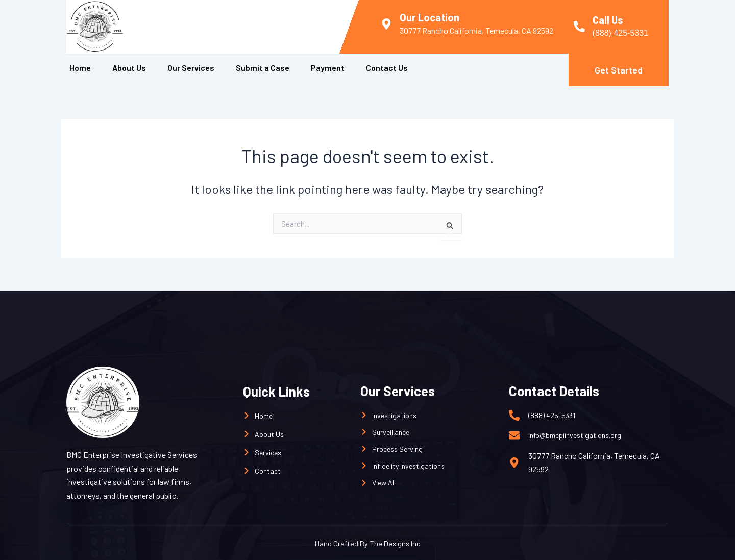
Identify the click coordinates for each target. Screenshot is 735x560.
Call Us (608, 20)
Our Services (191, 68)
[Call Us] (579, 27)
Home (80, 68)
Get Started (619, 70)
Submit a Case (263, 68)
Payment (328, 68)
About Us (129, 68)
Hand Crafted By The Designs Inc (367, 543)
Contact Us (387, 68)
